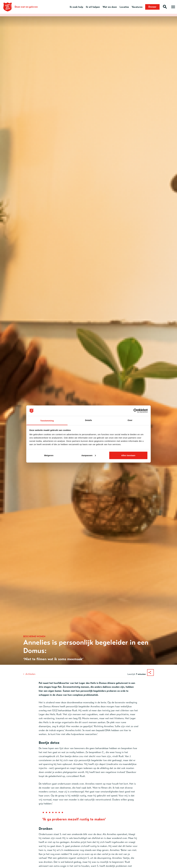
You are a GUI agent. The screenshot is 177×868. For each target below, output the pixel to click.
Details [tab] (88, 420)
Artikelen (30, 674)
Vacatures (137, 7)
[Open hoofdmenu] (173, 7)
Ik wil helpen (93, 7)
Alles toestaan (128, 455)
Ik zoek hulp (76, 7)
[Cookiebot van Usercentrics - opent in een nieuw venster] (136, 411)
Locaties (124, 7)
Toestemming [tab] (47, 421)
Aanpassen (89, 455)
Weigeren (49, 455)
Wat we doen (110, 7)
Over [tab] (130, 420)
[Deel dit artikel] (150, 672)
